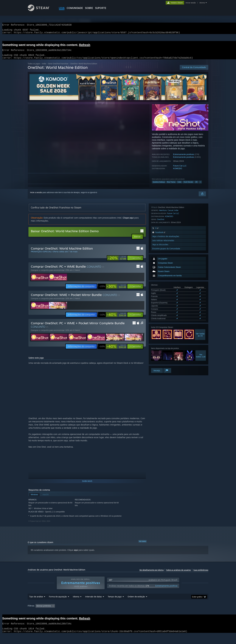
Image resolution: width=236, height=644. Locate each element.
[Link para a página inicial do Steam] (41, 10)
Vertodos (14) (201, 295)
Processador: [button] (185, 612)
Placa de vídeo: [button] (35, 616)
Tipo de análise (36, 602)
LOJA (62, 8)
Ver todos (143, 545)
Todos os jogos (34, 67)
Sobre (89, 8)
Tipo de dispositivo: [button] (54, 616)
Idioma (76, 602)
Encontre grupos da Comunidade (166, 351)
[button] (135, 262)
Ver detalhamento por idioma (151, 574)
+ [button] (200, 186)
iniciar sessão (191, 3)
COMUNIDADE (75, 8)
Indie (44, 67)
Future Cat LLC (180, 169)
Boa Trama (171, 186)
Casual (171, 312)
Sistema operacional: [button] (166, 612)
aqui (76, 554)
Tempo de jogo (115, 602)
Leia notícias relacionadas (163, 342)
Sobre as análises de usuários (179, 574)
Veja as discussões (160, 346)
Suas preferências (201, 574)
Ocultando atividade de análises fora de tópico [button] (78, 612)
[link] (117, 262)
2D (196, 186)
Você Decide (188, 186)
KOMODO (178, 172)
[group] (118, 614)
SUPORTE (101, 8)
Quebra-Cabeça (159, 186)
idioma (202, 3)
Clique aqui (128, 221)
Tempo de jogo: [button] (108, 612)
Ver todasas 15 (200, 274)
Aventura (163, 312)
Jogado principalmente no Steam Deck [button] (136, 612)
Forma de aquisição (58, 602)
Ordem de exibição (136, 602)
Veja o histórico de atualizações (166, 338)
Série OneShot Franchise (58, 67)
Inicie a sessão (36, 196)
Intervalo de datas (93, 602)
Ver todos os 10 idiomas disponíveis (165, 259)
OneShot (161, 321)
